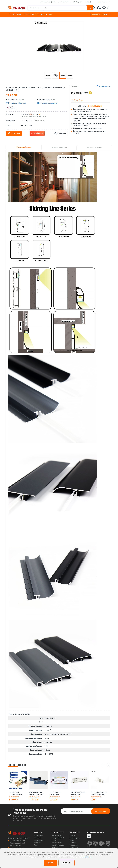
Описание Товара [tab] (24, 147)
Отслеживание (64, 2)
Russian (104, 2)
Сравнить (60, 133)
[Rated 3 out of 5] (14, 797)
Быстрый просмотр (104, 86)
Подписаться (101, 811)
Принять (50, 863)
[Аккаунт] (94, 8)
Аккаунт (73, 835)
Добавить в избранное (16, 103)
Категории (15, 14)
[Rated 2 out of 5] (12, 797)
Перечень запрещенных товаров (39, 840)
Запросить (14, 133)
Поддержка (78, 2)
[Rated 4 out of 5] (16, 797)
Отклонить (66, 863)
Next (108, 765)
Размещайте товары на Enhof (38, 14)
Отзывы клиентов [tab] (94, 148)
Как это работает (58, 845)
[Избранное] (104, 8)
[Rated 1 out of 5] (10, 797)
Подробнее (87, 857)
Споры (72, 840)
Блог (36, 845)
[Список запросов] (109, 8)
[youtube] (89, 836)
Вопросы (55, 848)
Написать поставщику (47, 103)
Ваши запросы (75, 838)
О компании (39, 835)
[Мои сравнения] (99, 8)
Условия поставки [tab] (59, 148)
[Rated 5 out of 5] (18, 797)
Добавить (37, 133)
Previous (103, 765)
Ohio (31, 114)
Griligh (87, 93)
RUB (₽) (88, 2)
